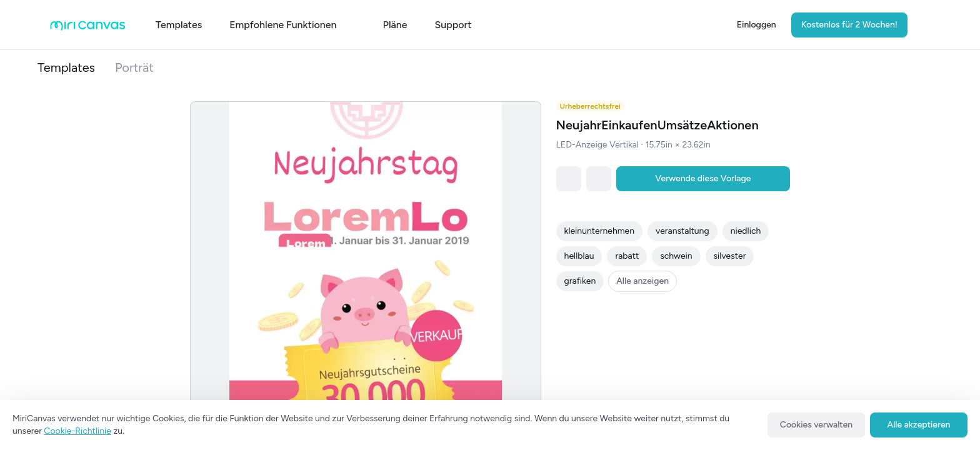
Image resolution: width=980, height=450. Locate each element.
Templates (66, 67)
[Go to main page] (88, 28)
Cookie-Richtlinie (77, 431)
